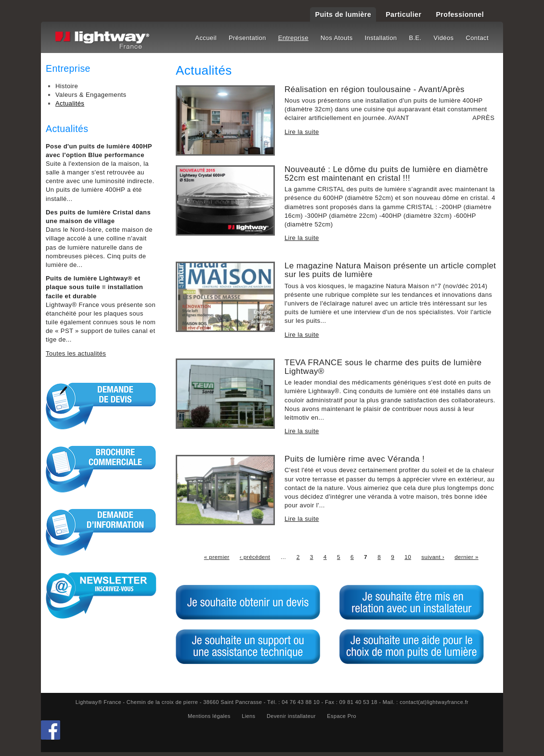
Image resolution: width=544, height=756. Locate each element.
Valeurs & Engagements (91, 95)
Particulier (403, 14)
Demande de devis (101, 406)
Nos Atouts (337, 38)
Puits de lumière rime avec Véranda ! (355, 459)
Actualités (70, 103)
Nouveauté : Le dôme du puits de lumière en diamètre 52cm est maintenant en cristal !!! (386, 174)
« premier (217, 557)
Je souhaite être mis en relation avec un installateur (412, 602)
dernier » (466, 557)
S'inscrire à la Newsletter (101, 595)
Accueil (206, 38)
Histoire (67, 86)
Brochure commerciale (101, 469)
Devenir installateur (291, 716)
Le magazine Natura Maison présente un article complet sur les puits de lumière (390, 270)
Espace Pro (342, 716)
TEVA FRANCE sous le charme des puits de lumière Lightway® (383, 367)
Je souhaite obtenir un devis (248, 602)
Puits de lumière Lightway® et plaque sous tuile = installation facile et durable (94, 287)
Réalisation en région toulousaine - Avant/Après (375, 89)
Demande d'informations (101, 532)
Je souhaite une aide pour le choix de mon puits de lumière (412, 647)
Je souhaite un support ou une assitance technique (248, 647)
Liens (248, 716)
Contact (477, 38)
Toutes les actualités (76, 353)
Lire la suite (302, 132)
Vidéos (444, 38)
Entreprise (293, 38)
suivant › (433, 557)
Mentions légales (209, 716)
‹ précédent (255, 557)
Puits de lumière (343, 14)
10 (408, 557)
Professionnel (460, 14)
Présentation (247, 38)
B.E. (415, 38)
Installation (381, 38)
